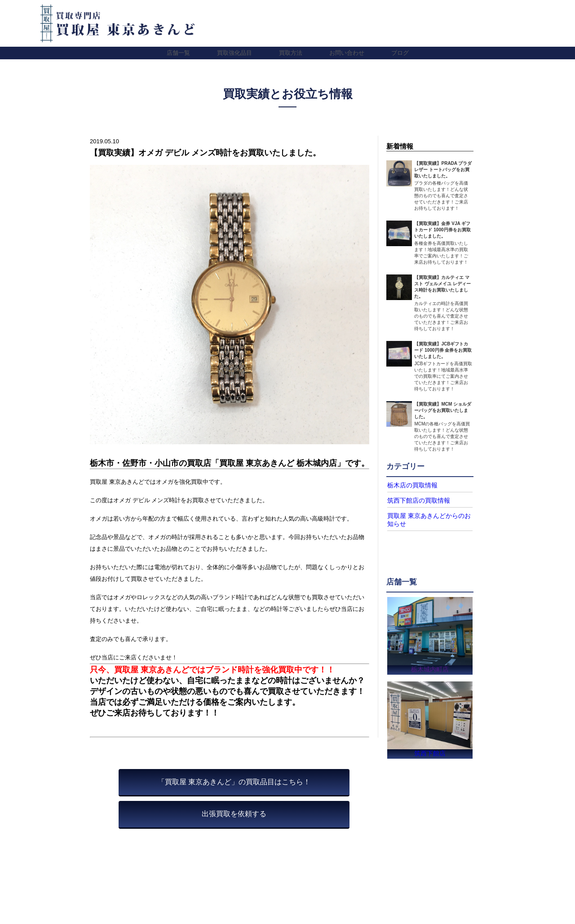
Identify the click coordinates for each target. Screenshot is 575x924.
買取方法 (291, 53)
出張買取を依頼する (234, 814)
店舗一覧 (178, 53)
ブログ (400, 53)
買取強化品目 (234, 53)
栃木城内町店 (430, 666)
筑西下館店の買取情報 (414, 500)
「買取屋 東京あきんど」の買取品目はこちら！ (234, 782)
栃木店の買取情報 (409, 485)
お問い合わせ (347, 53)
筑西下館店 (430, 753)
